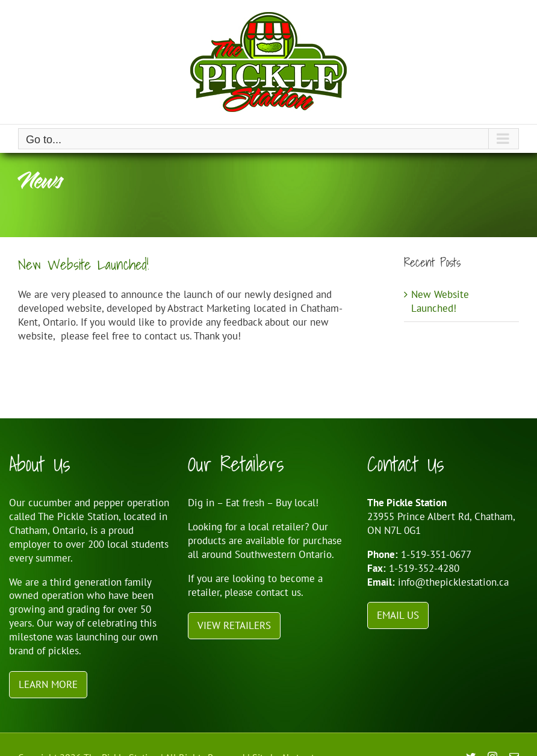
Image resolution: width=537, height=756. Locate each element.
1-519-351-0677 (436, 554)
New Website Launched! (83, 264)
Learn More (48, 684)
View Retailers (234, 625)
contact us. (280, 592)
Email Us (398, 615)
